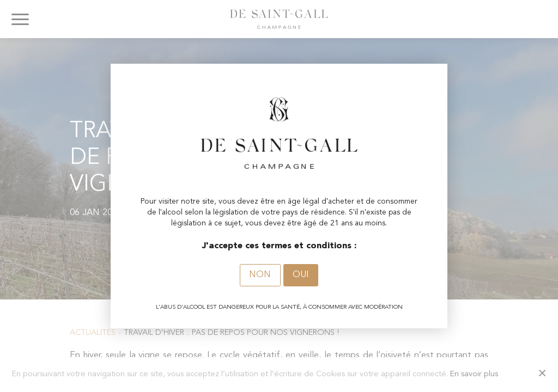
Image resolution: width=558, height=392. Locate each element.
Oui (301, 275)
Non (260, 275)
